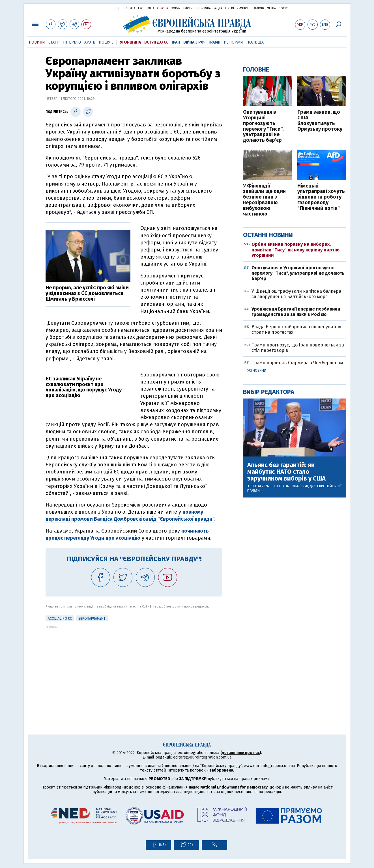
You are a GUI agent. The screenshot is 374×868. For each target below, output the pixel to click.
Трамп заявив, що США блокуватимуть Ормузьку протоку (320, 121)
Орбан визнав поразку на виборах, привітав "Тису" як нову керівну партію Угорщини (295, 250)
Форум (176, 8)
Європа (163, 8)
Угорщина (130, 42)
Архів (90, 42)
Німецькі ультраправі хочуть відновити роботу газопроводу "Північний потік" (321, 197)
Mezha (271, 8)
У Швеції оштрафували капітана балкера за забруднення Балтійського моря (296, 294)
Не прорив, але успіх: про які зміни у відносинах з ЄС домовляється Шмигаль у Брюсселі (87, 293)
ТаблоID (258, 8)
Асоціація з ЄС (60, 619)
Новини (37, 42)
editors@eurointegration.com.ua (202, 757)
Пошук (106, 42)
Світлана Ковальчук (291, 486)
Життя (229, 8)
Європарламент (92, 619)
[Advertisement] (134, 668)
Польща (255, 42)
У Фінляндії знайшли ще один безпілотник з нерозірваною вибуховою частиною (264, 200)
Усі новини (257, 371)
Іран (176, 42)
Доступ (284, 8)
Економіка (146, 8)
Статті (54, 42)
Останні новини (268, 235)
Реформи (233, 42)
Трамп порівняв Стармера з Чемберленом (297, 363)
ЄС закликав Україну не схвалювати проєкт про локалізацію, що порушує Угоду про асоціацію (84, 387)
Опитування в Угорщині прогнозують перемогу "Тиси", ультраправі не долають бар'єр (263, 126)
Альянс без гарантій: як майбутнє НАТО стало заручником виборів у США (286, 472)
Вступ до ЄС (156, 42)
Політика (128, 8)
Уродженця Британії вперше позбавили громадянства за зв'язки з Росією (296, 312)
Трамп (214, 42)
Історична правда (209, 8)
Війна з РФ (194, 42)
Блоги (188, 8)
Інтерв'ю (72, 42)
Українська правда (100, 8)
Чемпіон (243, 8)
